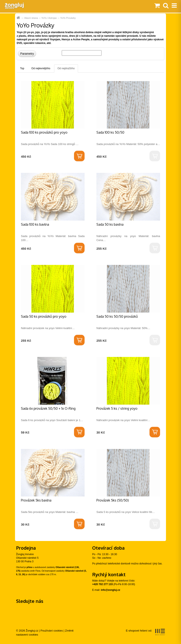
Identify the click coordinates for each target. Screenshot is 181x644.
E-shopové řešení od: (145, 632)
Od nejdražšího (66, 68)
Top (22, 68)
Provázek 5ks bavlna (36, 500)
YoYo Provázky (68, 18)
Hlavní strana (19, 18)
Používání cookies (52, 631)
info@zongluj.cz (111, 590)
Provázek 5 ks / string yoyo (117, 408)
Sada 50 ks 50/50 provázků (117, 316)
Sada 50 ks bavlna (110, 224)
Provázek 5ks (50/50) (113, 500)
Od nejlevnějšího (41, 68)
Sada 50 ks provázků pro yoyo (44, 316)
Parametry (27, 54)
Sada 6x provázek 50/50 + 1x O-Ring (48, 408)
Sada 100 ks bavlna (35, 224)
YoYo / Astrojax (49, 18)
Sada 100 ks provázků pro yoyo (44, 132)
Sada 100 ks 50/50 (110, 132)
